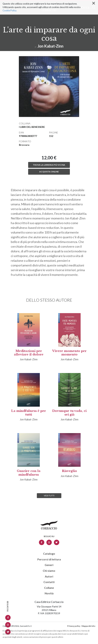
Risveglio (70, 471)
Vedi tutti (49, 496)
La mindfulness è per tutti (29, 413)
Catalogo (49, 554)
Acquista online (49, 172)
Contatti (49, 582)
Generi (49, 565)
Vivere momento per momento (69, 353)
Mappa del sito (88, 626)
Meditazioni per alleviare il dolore (29, 353)
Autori (49, 576)
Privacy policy (74, 626)
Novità (49, 593)
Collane (49, 588)
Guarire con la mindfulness (29, 473)
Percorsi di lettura (49, 559)
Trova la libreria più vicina (49, 165)
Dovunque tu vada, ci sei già (69, 413)
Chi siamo (49, 571)
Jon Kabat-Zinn (50, 46)
